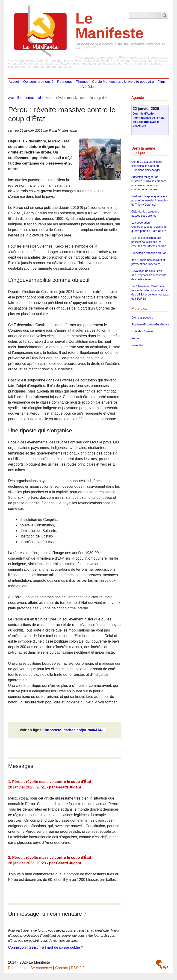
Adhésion (88, 87)
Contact (61, 968)
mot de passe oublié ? (65, 947)
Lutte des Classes (142, 331)
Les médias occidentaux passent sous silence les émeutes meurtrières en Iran (149, 242)
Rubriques (65, 82)
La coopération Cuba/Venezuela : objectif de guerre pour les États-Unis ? (149, 227)
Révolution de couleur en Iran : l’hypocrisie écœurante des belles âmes (149, 275)
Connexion (17, 947)
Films (162, 82)
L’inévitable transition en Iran (149, 253)
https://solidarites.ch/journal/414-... (75, 730)
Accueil (14, 82)
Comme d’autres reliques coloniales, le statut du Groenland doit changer (147, 166)
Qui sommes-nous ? (38, 82)
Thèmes (82, 82)
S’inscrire (36, 947)
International (32, 98)
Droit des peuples (142, 318)
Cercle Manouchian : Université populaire (123, 82)
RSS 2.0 (78, 968)
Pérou (135, 338)
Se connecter (41, 968)
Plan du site (18, 968)
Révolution (138, 345)
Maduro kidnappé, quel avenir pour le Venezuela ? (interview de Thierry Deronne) (150, 201)
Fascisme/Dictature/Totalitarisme (151, 325)
